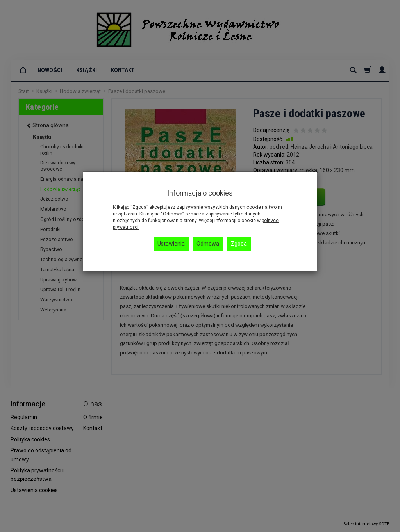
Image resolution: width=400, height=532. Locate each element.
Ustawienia (171, 244)
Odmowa (208, 244)
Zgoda (239, 244)
